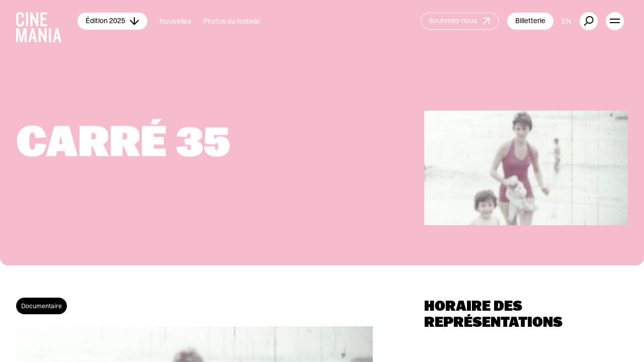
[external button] (589, 21)
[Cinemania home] (47, 21)
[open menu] (615, 21)
